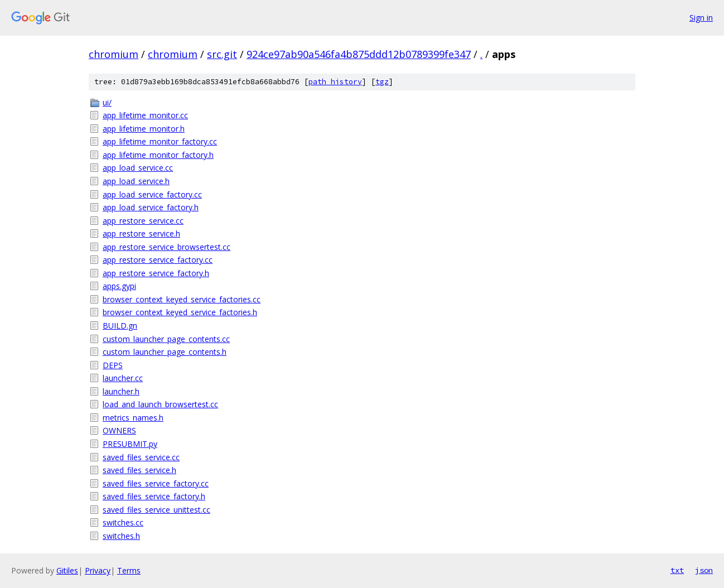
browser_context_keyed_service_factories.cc (182, 299)
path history (335, 82)
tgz (382, 82)
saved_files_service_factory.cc (156, 483)
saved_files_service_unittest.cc (156, 510)
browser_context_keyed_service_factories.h (180, 312)
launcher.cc (123, 378)
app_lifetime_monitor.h (144, 129)
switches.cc (123, 522)
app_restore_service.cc (143, 221)
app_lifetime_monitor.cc (145, 115)
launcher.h (121, 391)
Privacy (98, 570)
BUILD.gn (120, 326)
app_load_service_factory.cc (152, 194)
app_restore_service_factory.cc (158, 260)
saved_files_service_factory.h (154, 496)
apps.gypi (119, 286)
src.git (222, 54)
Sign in (701, 18)
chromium (114, 54)
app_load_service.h (136, 181)
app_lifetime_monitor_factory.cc (160, 141)
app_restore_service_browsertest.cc (166, 247)
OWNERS (119, 430)
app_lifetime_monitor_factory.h (158, 155)
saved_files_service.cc (141, 457)
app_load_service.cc (138, 168)
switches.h (121, 536)
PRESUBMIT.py (130, 444)
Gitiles (67, 570)
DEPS (113, 365)
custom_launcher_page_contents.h (165, 352)
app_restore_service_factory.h (156, 273)
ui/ (107, 102)
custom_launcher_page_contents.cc (166, 339)
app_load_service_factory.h (151, 207)
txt (677, 570)
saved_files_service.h (139, 470)
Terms (129, 570)
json (704, 570)
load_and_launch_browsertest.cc (160, 404)
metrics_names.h (133, 418)
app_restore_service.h (141, 233)
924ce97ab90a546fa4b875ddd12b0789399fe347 (359, 54)
